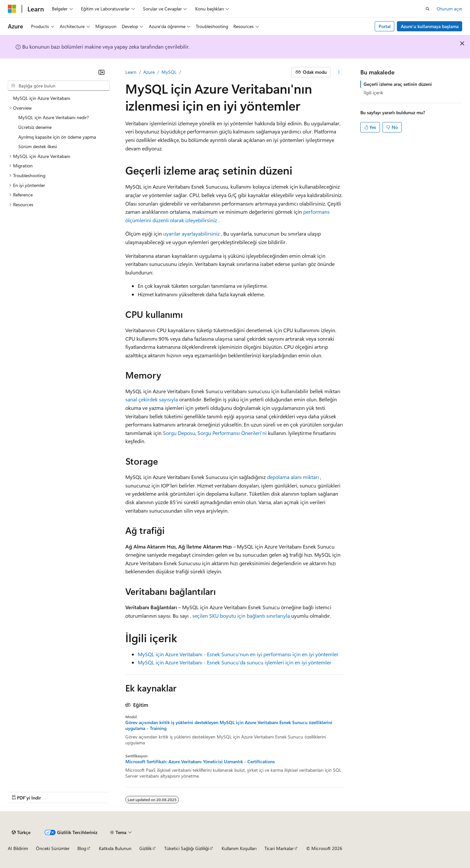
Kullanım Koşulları (239, 848)
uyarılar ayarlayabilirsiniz (191, 233)
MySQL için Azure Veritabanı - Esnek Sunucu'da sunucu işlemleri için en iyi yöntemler (235, 662)
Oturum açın (449, 9)
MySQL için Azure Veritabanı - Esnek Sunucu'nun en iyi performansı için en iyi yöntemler (238, 654)
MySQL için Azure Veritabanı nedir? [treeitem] (54, 117)
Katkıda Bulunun (115, 848)
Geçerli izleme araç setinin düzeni (398, 84)
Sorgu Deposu (179, 433)
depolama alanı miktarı (293, 477)
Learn (131, 72)
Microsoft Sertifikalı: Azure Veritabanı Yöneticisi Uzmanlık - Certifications (200, 762)
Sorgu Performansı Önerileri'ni (232, 433)
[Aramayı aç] (428, 9)
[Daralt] (102, 72)
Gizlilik (146, 848)
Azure (149, 72)
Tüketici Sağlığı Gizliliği (187, 848)
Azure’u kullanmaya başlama (430, 26)
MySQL (169, 72)
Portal (385, 26)
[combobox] (59, 86)
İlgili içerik (373, 93)
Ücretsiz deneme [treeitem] (35, 127)
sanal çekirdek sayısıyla (152, 399)
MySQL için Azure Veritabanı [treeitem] (42, 98)
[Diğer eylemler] (339, 72)
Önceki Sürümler (53, 848)
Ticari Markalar (279, 848)
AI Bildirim (18, 848)
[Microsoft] (12, 9)
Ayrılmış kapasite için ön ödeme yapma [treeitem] (57, 137)
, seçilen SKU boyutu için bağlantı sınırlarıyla (240, 616)
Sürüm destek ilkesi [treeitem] (38, 146)
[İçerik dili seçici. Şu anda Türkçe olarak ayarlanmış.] (21, 832)
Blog (82, 848)
